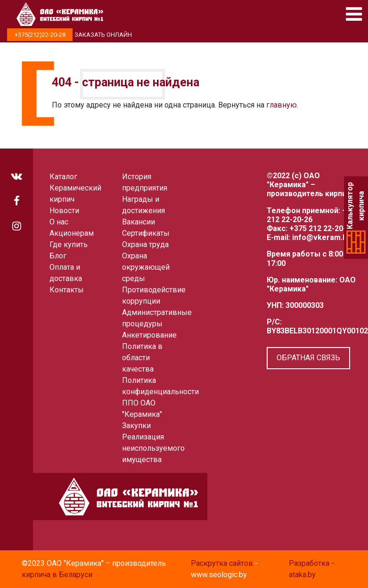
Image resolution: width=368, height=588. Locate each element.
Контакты (67, 290)
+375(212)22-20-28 (40, 35)
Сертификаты (146, 233)
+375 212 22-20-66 (322, 228)
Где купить (69, 244)
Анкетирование (149, 335)
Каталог (63, 177)
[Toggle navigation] (354, 14)
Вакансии (139, 222)
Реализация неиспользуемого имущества (153, 448)
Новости (64, 211)
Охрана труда (145, 244)
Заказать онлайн (103, 35)
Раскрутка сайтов (222, 563)
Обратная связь (308, 358)
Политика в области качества (142, 358)
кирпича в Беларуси (57, 575)
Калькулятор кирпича (356, 206)
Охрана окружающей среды (146, 267)
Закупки (136, 426)
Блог (58, 256)
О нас (59, 222)
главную (282, 105)
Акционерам (72, 233)
